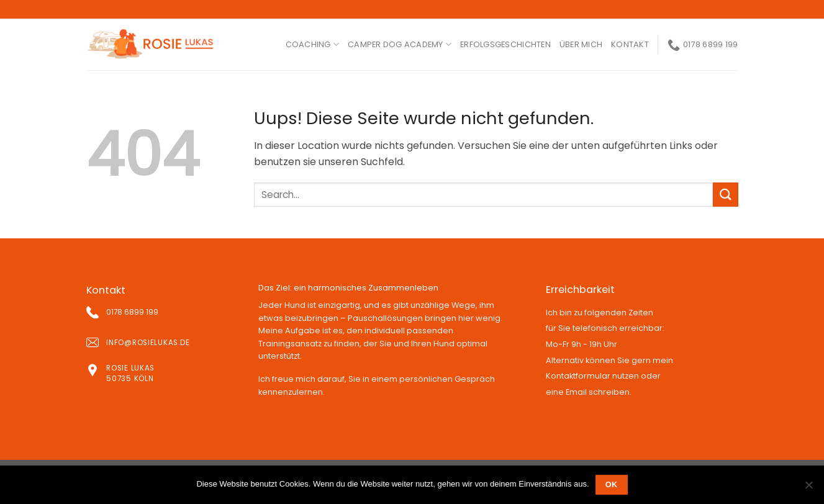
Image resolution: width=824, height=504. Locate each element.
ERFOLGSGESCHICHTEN (505, 44)
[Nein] (808, 488)
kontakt (630, 44)
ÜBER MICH (581, 44)
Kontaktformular (578, 376)
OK (612, 485)
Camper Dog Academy (400, 44)
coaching (313, 44)
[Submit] (725, 195)
